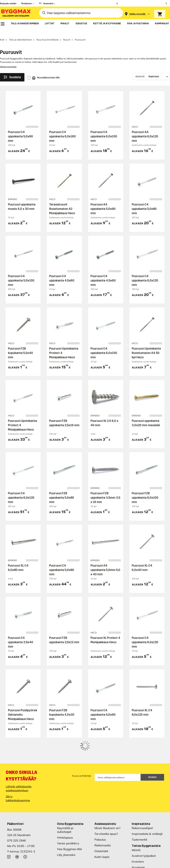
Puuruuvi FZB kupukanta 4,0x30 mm (62, 707)
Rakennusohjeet (142, 808)
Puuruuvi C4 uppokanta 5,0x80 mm (144, 201)
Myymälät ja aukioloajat (65, 810)
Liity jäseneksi (66, 834)
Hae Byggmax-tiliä (69, 829)
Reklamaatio (103, 825)
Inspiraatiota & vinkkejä (147, 813)
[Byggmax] (16, 13)
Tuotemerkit (139, 819)
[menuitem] (3, 24)
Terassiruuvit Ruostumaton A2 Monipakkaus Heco (62, 201)
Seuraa (152, 757)
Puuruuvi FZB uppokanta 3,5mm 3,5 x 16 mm (105, 490)
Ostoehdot (101, 831)
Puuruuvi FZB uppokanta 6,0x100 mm (145, 490)
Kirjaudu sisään (8, 3)
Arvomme (138, 847)
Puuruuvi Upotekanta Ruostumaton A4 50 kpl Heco (146, 345)
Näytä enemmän (8, 59)
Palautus (100, 819)
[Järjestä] (151, 69)
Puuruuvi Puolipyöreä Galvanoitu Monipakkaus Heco (22, 707)
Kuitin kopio (102, 836)
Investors (138, 841)
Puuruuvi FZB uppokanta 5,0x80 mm (62, 490)
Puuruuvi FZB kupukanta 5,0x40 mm (20, 345)
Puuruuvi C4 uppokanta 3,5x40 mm (21, 635)
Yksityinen (26, 3)
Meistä (136, 830)
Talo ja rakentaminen (20, 32)
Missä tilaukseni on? (107, 808)
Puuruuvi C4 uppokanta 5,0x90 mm (20, 129)
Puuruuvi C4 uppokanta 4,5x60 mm (62, 273)
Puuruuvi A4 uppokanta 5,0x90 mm (103, 201)
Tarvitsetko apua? (106, 813)
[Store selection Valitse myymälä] (137, 14)
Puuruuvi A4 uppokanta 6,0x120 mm (145, 129)
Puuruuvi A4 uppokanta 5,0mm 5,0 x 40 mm (105, 563)
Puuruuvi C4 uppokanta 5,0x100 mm (21, 273)
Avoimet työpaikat (144, 835)
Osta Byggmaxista (70, 803)
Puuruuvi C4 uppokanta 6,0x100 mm (104, 129)
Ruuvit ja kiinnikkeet (48, 32)
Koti (2, 32)
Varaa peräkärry (68, 823)
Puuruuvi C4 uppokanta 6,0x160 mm (62, 129)
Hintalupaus (65, 817)
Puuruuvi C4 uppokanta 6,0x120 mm (145, 273)
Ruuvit (67, 32)
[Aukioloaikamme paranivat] (142, 3)
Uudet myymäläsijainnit (147, 853)
